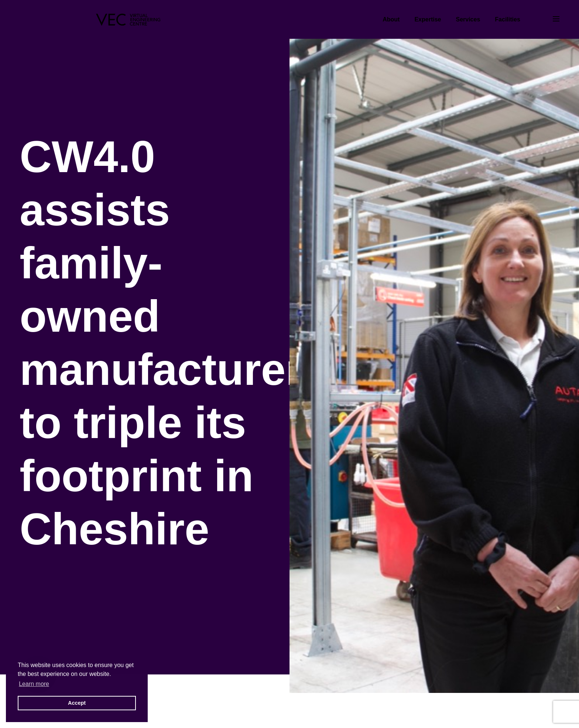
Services (468, 19)
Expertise (428, 19)
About (391, 19)
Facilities (507, 19)
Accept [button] (77, 703)
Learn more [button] (34, 684)
